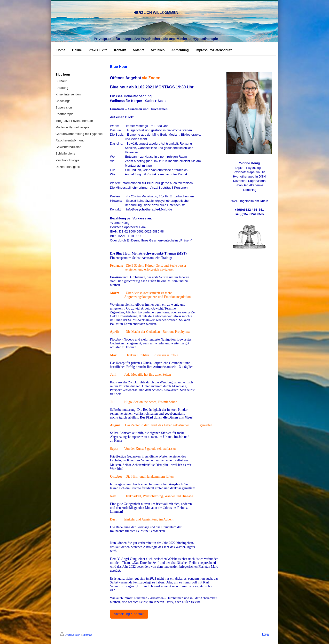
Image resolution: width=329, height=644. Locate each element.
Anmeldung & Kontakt (129, 614)
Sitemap (87, 635)
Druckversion (70, 635)
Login (265, 634)
